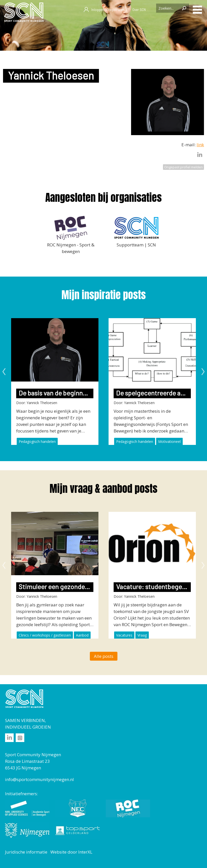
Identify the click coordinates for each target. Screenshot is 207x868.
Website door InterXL (71, 852)
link (200, 145)
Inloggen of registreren (104, 10)
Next (203, 372)
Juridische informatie (26, 852)
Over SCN (139, 10)
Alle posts (104, 656)
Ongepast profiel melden (183, 167)
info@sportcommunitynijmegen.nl (39, 779)
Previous (4, 372)
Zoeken (184, 8)
